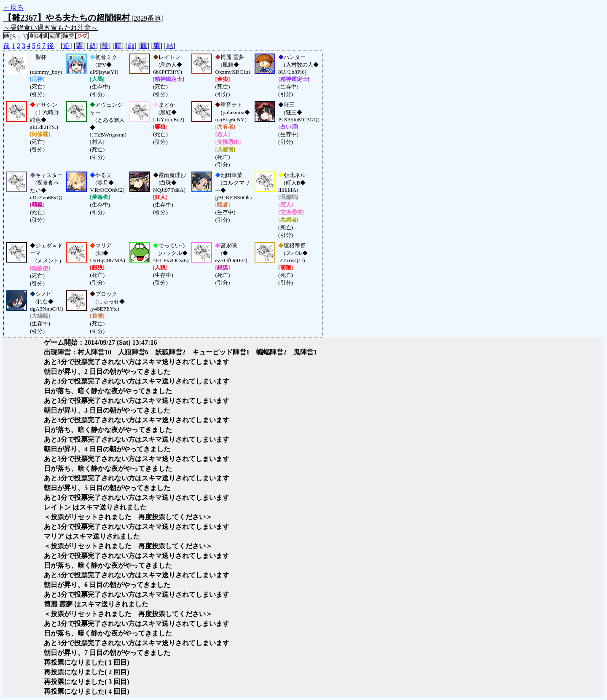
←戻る (13, 7)
